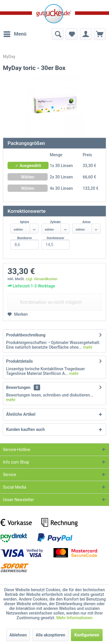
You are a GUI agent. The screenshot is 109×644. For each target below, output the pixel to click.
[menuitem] (15, 34)
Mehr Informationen (75, 618)
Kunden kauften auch (25, 429)
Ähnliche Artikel (21, 414)
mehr (87, 347)
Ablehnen (18, 635)
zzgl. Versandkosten (41, 279)
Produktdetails (19, 361)
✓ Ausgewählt (28, 166)
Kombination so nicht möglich (51, 302)
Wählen (28, 177)
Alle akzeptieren (51, 635)
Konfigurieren (87, 635)
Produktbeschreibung (26, 335)
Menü (15, 33)
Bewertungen (18, 387)
